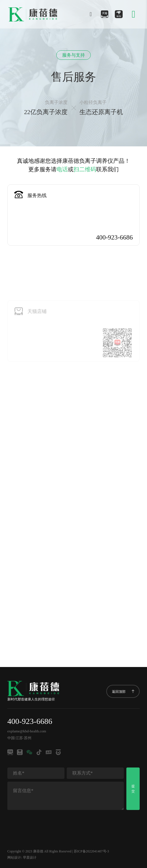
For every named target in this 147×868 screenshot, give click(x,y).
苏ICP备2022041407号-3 (91, 851)
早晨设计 (30, 858)
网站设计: (15, 858)
